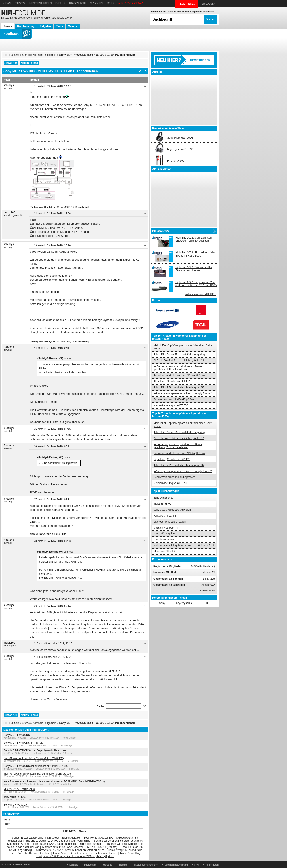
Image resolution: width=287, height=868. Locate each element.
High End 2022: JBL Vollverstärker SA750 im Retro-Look (196, 254)
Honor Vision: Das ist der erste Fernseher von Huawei (85, 853)
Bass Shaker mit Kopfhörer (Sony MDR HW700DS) (34, 758)
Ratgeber (45, 26)
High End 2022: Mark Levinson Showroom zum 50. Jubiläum (194, 239)
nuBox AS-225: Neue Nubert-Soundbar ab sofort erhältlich (70, 850)
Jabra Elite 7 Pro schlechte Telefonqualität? (179, 388)
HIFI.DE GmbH (22, 865)
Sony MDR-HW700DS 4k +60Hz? (23, 743)
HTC (206, 603)
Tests (20, 3)
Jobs (111, 3)
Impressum (90, 865)
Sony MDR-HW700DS (17, 735)
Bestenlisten (40, 3)
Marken (96, 3)
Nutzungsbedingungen (146, 865)
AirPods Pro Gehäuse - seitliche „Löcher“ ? (179, 361)
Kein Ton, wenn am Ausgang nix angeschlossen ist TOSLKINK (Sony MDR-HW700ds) (54, 781)
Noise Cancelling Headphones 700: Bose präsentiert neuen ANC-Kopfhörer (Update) (88, 855)
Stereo (26, 55)
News (7, 3)
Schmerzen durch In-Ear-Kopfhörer (174, 399)
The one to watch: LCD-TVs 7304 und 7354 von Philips (58, 841)
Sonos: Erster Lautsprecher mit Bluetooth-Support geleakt (46, 838)
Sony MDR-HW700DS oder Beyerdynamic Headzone (35, 750)
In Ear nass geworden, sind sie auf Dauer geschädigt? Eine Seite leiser (178, 368)
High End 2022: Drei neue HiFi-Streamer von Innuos (194, 269)
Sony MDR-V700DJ (15, 805)
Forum (8, 26)
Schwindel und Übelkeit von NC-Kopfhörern (179, 376)
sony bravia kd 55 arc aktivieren (172, 510)
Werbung (107, 865)
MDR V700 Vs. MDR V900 (19, 789)
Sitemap (123, 865)
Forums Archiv (207, 590)
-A (140, 71)
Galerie (73, 26)
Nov (7, 824)
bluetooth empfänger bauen (170, 522)
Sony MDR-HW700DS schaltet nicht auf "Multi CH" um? (36, 766)
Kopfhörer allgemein (45, 55)
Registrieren (212, 865)
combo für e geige (164, 534)
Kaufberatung (26, 26)
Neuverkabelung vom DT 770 (171, 405)
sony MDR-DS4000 (15, 797)
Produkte (78, 3)
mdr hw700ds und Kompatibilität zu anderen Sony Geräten (38, 774)
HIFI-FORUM (11, 55)
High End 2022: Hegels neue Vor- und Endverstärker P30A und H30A (196, 284)
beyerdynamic (184, 603)
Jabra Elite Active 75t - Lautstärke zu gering (179, 355)
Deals (61, 3)
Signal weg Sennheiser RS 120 (172, 382)
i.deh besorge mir (164, 540)
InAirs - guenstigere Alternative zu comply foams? (183, 393)
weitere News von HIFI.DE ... (201, 294)
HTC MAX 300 (176, 161)
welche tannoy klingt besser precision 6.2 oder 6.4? (184, 546)
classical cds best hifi (166, 528)
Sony (162, 603)
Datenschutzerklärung (176, 865)
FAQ (197, 865)
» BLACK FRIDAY (131, 3)
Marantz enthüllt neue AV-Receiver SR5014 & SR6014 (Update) (80, 847)
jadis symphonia (163, 498)
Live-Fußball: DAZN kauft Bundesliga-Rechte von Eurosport (68, 844)
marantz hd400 (162, 504)
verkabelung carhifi (165, 516)
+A (145, 71)
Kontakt (73, 865)
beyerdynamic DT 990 (180, 149)
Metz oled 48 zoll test (166, 552)
